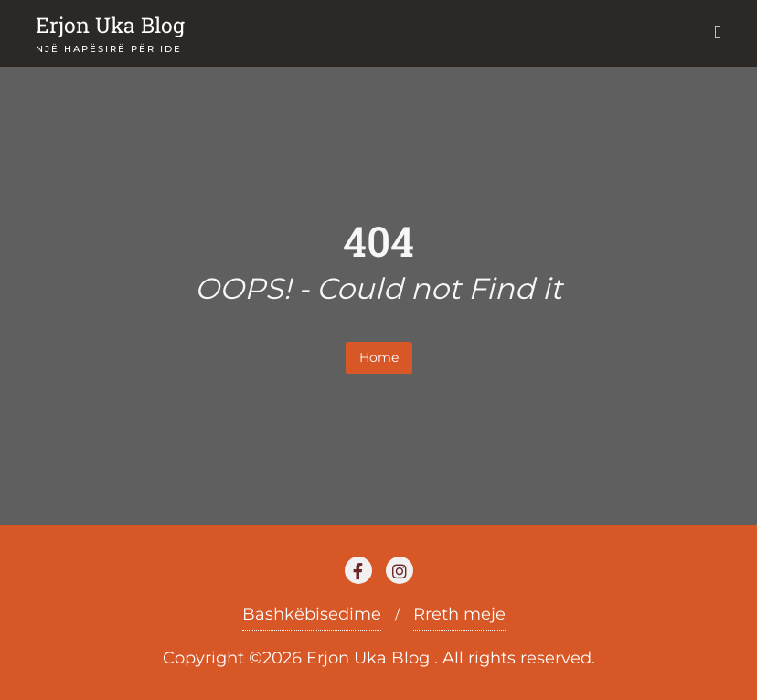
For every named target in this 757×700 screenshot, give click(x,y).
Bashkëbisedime (312, 614)
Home (379, 357)
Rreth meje (459, 614)
